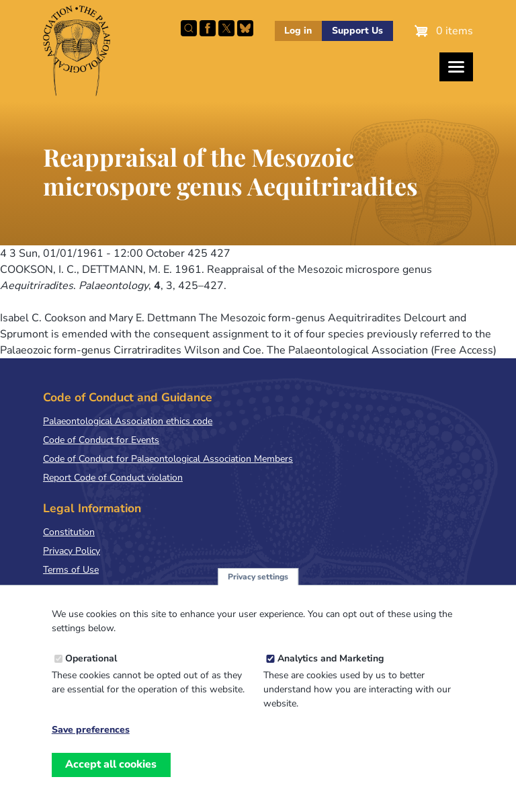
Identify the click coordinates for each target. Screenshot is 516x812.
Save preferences (91, 747)
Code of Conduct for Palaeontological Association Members (168, 459)
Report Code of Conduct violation (113, 478)
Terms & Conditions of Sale (100, 588)
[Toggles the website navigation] (456, 67)
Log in (298, 31)
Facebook (208, 28)
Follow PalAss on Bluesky (245, 28)
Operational (91, 676)
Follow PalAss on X (226, 28)
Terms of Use (71, 570)
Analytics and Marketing (331, 676)
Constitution (69, 532)
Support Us (357, 31)
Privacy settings (258, 594)
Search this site (189, 28)
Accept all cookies (111, 782)
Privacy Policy (72, 551)
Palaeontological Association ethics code (128, 421)
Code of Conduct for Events (101, 440)
